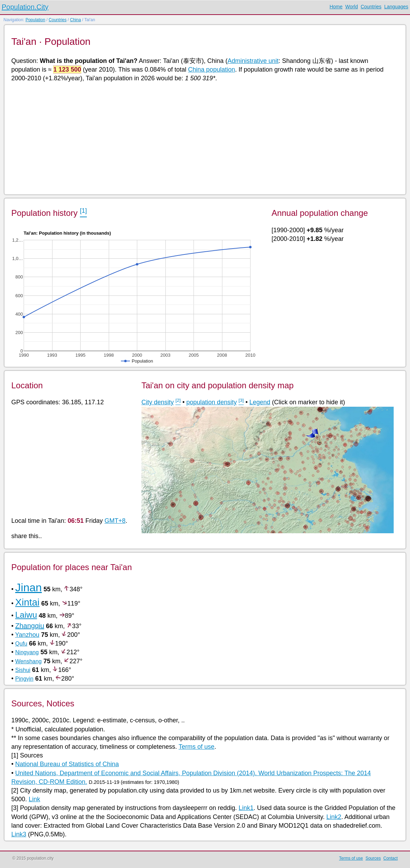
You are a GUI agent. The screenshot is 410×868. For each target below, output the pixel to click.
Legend (260, 402)
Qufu (21, 644)
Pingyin (24, 679)
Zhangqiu (30, 626)
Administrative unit (253, 61)
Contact (390, 858)
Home (336, 7)
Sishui (23, 670)
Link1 (246, 808)
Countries (371, 7)
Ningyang (27, 652)
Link (35, 799)
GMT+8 (115, 521)
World (352, 7)
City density (158, 402)
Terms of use (196, 747)
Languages (396, 7)
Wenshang (28, 661)
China (75, 20)
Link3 (19, 834)
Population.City (25, 7)
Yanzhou (27, 635)
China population (211, 70)
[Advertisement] (204, 138)
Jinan (29, 587)
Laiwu (26, 615)
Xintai (27, 602)
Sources (373, 858)
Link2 (334, 817)
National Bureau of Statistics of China (67, 764)
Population (35, 20)
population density (211, 402)
